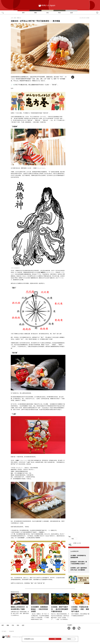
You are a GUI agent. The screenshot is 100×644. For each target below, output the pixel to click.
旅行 (23, 13)
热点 (59, 13)
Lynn (12, 88)
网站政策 (11, 631)
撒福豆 (27, 578)
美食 (36, 13)
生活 (71, 13)
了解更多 (69, 639)
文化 (47, 13)
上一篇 (13, 85)
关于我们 (4, 631)
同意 (55, 639)
